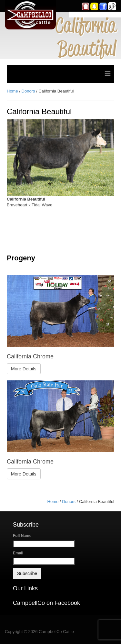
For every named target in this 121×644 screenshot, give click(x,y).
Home (12, 91)
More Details (24, 369)
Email (18, 553)
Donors (28, 91)
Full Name (22, 536)
